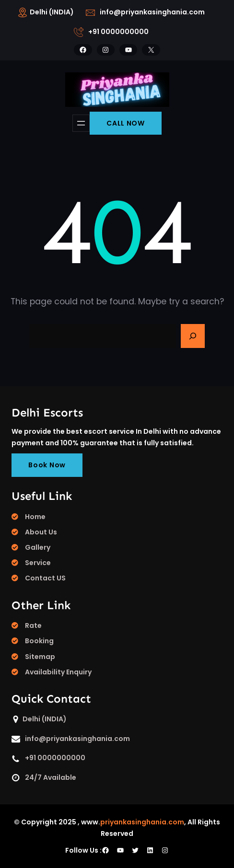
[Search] (193, 336)
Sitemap (40, 657)
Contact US (45, 578)
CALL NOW (126, 123)
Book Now (47, 465)
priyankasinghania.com (142, 822)
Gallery (38, 547)
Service (38, 563)
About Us (41, 532)
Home (35, 517)
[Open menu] (81, 123)
